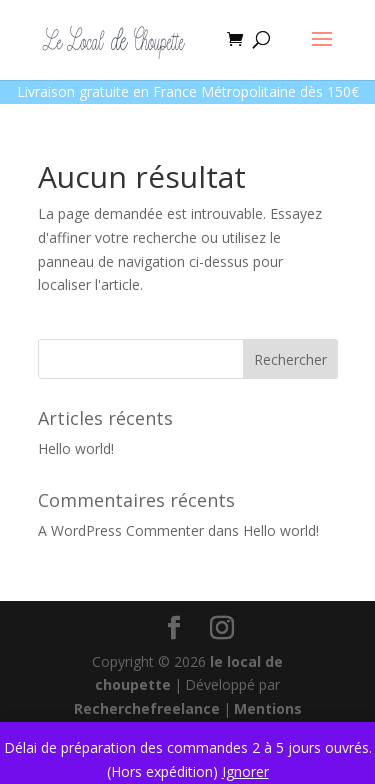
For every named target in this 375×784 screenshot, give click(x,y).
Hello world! (76, 448)
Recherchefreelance (147, 708)
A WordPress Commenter (121, 530)
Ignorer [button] (245, 771)
